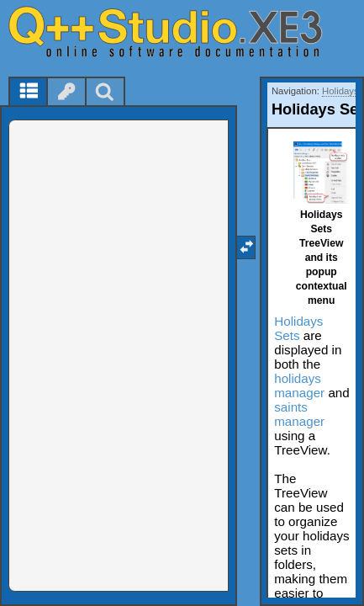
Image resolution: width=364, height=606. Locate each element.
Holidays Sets (298, 328)
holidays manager (299, 385)
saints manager (299, 414)
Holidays (340, 91)
